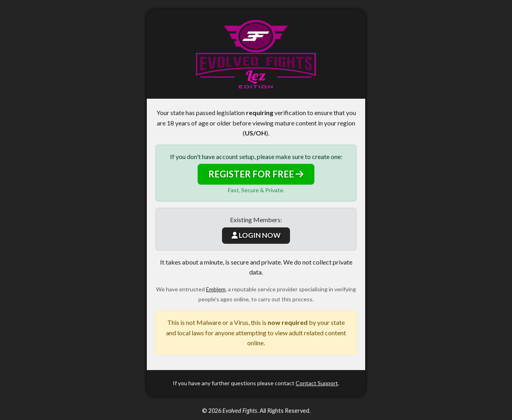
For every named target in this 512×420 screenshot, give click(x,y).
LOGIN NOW (256, 235)
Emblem (216, 289)
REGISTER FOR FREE (256, 174)
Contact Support (317, 383)
